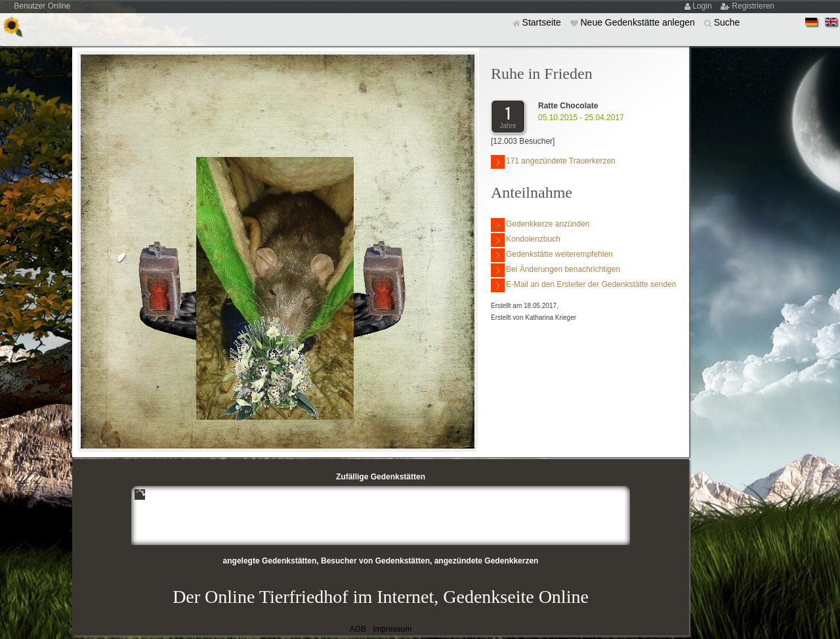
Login (703, 6)
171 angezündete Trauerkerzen (553, 162)
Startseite (543, 22)
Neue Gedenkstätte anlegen (639, 22)
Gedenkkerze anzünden (540, 225)
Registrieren (753, 6)
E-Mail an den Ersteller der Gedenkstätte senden (583, 285)
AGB (358, 629)
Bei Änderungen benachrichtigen (556, 270)
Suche (727, 22)
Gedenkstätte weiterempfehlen (552, 255)
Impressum (392, 629)
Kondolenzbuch (526, 240)
